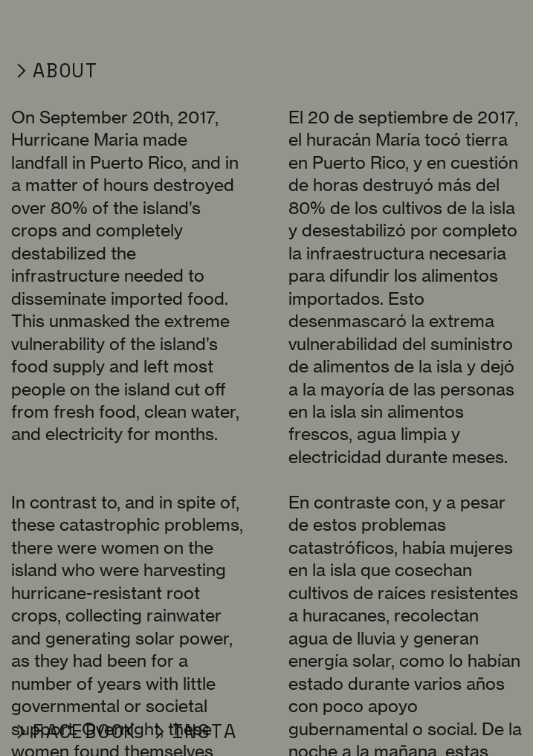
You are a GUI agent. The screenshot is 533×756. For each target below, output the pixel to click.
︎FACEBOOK (74, 731)
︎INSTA (193, 731)
